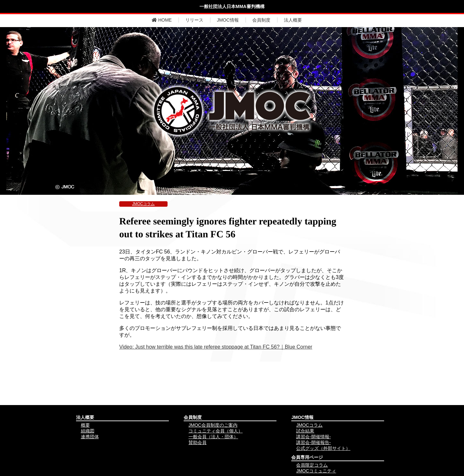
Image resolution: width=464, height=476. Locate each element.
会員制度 (261, 20)
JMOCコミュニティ (316, 471)
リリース (194, 20)
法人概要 (293, 20)
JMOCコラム (143, 204)
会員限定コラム (312, 465)
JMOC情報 (228, 20)
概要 (85, 425)
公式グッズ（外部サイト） (323, 448)
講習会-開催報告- (313, 442)
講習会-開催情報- (313, 437)
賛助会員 (198, 442)
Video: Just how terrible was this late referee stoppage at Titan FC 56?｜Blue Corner (216, 347)
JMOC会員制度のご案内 (213, 425)
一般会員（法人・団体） (213, 437)
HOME (162, 20)
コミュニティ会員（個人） (216, 431)
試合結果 (305, 431)
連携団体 (90, 437)
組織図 (88, 431)
